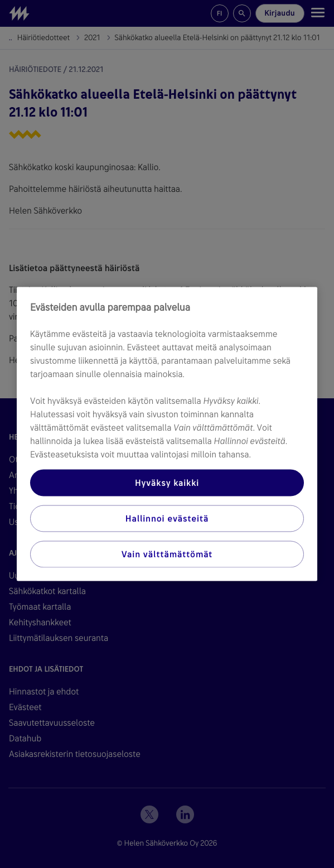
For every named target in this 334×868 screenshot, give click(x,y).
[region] (167, 434)
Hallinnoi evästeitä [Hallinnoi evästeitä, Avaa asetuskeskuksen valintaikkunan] (167, 519)
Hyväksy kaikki (167, 483)
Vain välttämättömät (167, 554)
